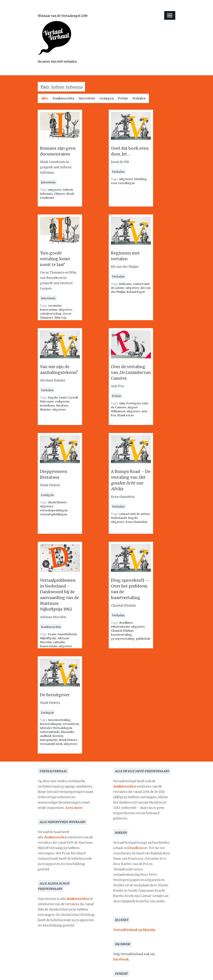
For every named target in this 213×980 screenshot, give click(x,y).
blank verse (126, 415)
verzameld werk (51, 744)
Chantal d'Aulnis (122, 631)
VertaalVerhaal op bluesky (134, 930)
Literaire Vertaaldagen (56, 728)
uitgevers (55, 190)
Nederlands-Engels (124, 518)
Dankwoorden (63, 98)
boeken (136, 848)
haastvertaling (121, 635)
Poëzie (123, 98)
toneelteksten (67, 634)
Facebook (121, 959)
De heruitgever (55, 695)
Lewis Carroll (68, 398)
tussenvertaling (59, 720)
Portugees (134, 403)
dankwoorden (55, 837)
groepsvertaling (123, 639)
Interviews (87, 98)
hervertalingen (51, 724)
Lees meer (74, 808)
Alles (45, 98)
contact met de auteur (135, 514)
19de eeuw (47, 402)
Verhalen (139, 98)
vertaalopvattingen (54, 510)
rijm (122, 403)
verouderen (71, 724)
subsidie (59, 642)
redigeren (62, 402)
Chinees (59, 194)
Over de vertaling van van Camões (131, 372)
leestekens (47, 406)
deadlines (126, 623)
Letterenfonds (50, 732)
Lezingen (106, 98)
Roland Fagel (136, 292)
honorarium (49, 310)
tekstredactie (120, 627)
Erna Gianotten (137, 522)
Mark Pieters (57, 502)
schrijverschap (51, 314)
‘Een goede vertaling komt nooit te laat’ (55, 259)
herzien (58, 736)
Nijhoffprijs (48, 638)
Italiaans (125, 284)
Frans (52, 634)
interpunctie (49, 740)
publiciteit (143, 639)
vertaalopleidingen (53, 514)
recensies (55, 306)
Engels (53, 398)
